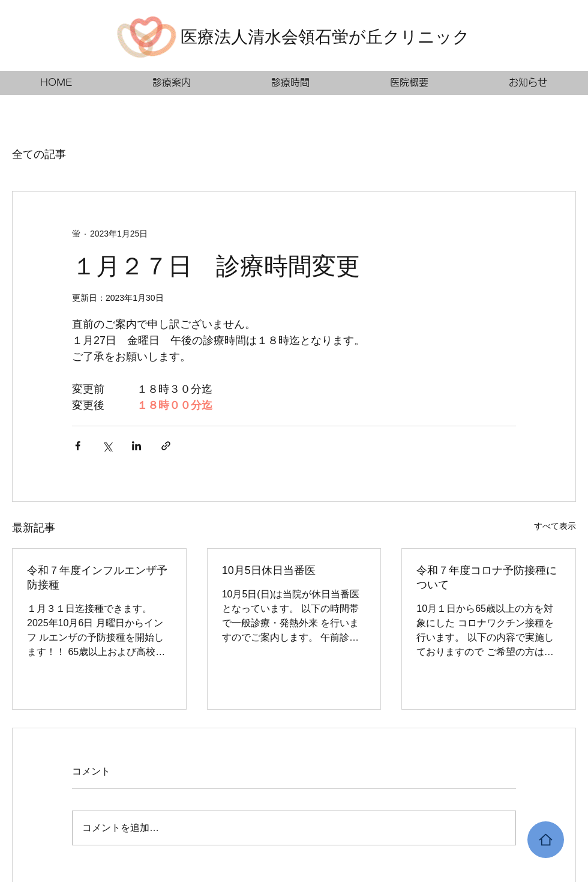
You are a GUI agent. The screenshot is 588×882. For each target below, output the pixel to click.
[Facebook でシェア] (78, 446)
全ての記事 (39, 154)
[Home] (546, 840)
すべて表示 (555, 526)
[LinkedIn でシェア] (136, 446)
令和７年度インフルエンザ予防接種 (97, 578)
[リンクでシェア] (166, 446)
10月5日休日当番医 (269, 570)
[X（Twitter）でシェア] (107, 446)
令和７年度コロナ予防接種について (487, 578)
